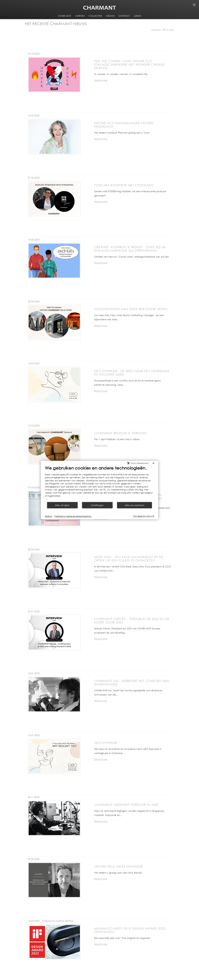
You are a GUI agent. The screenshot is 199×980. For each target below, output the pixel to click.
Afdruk (49, 516)
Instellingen (97, 505)
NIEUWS (110, 16)
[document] (100, 483)
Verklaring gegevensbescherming (73, 516)
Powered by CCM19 (144, 516)
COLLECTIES (95, 16)
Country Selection (195, 6)
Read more (101, 80)
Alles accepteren (134, 505)
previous (156, 29)
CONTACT (124, 16)
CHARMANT (65, 16)
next (171, 29)
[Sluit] (153, 463)
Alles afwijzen (62, 505)
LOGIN (137, 16)
